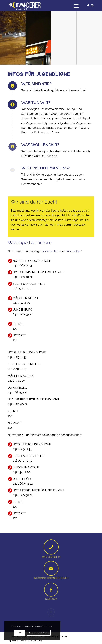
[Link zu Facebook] (88, 6)
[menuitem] (75, 6)
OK (20, 633)
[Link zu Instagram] (92, 6)
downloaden (50, 251)
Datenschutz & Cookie (39, 633)
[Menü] (75, 6)
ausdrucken (73, 251)
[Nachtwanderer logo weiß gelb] (42, 6)
